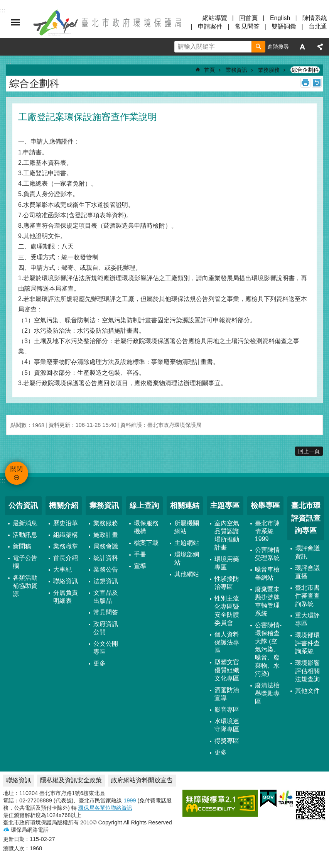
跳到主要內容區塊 (4, 4)
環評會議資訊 (307, 552)
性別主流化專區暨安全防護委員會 (227, 611)
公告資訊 (23, 505)
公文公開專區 (106, 648)
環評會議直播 (307, 572)
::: (3, 480)
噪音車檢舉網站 (267, 574)
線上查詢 (144, 505)
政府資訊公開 (106, 628)
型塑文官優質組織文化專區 (227, 670)
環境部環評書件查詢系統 (307, 643)
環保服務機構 (146, 527)
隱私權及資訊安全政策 (71, 780)
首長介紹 (66, 558)
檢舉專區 (265, 505)
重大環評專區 (307, 619)
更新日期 (14, 839)
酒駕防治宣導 (227, 694)
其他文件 (307, 691)
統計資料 (106, 558)
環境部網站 (187, 558)
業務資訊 (236, 70)
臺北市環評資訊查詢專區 (306, 518)
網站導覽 (215, 18)
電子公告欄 (25, 562)
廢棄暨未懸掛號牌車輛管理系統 (267, 601)
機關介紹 (64, 505)
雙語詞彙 (284, 26)
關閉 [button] (15, 22)
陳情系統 (315, 18)
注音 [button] (317, 83)
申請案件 (210, 26)
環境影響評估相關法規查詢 (307, 671)
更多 (100, 663)
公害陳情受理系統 (267, 554)
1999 (130, 800)
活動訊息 (25, 535)
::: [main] (9, 62)
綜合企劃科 (305, 70)
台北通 (318, 26)
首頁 (209, 70)
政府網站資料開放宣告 (142, 780)
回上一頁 (309, 451)
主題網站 (187, 543)
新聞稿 (22, 546)
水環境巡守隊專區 (227, 725)
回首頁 (248, 18)
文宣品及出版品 (106, 597)
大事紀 (62, 569)
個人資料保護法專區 (227, 642)
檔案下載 (146, 543)
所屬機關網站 (187, 527)
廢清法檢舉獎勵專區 (267, 693)
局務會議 (106, 546)
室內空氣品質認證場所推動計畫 (227, 535)
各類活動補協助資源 (25, 586)
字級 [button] (302, 47)
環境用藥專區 (227, 563)
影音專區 (227, 710)
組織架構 (66, 535)
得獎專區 (227, 741)
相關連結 (185, 505)
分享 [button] (320, 47)
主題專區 (225, 505)
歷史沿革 (66, 523)
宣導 (140, 566)
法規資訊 (106, 581)
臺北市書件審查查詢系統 (307, 596)
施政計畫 (106, 535)
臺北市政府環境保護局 (108, 22)
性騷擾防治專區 (227, 583)
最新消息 (25, 523)
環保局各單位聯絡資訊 (105, 808)
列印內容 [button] (305, 83)
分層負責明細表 (66, 597)
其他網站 (187, 574)
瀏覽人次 (14, 848)
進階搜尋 (278, 47)
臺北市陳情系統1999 (267, 531)
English (280, 18)
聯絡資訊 (66, 581)
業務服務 (269, 70)
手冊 (140, 554)
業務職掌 (66, 546)
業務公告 (106, 569)
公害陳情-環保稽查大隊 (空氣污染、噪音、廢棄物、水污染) (268, 649)
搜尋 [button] (258, 47)
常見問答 (247, 26)
